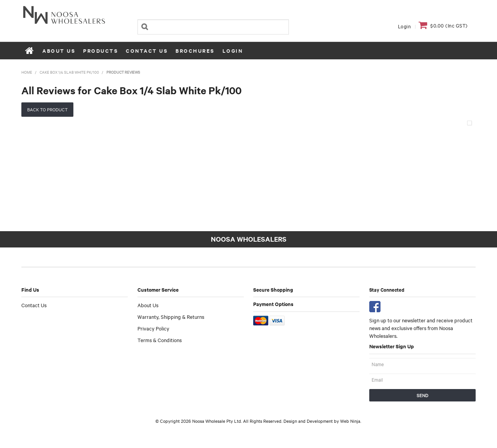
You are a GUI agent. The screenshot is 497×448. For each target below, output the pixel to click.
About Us (59, 51)
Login (405, 26)
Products (101, 51)
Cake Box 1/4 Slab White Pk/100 (69, 72)
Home (30, 50)
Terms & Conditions (160, 340)
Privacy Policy (153, 328)
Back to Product (47, 109)
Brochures (195, 51)
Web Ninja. (351, 421)
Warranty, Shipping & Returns (171, 317)
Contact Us (147, 51)
